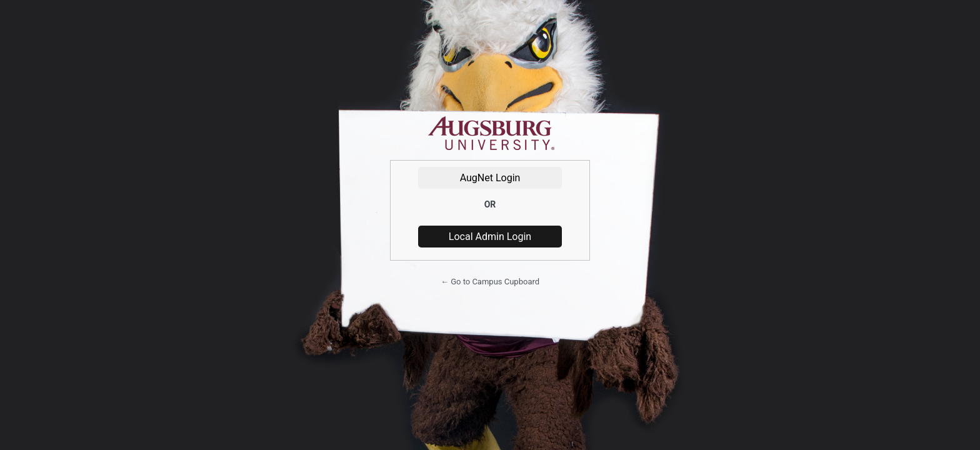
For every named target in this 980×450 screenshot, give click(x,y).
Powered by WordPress (490, 134)
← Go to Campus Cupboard (490, 282)
